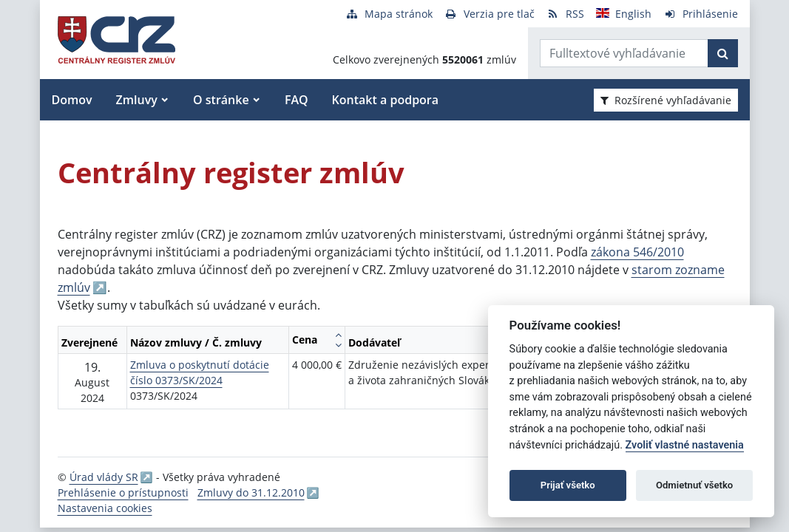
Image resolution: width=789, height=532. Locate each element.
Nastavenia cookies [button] (105, 508)
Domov (72, 100)
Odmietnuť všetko (694, 485)
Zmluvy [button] (137, 100)
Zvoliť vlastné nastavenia (685, 445)
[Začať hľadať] (723, 53)
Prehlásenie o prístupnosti (123, 492)
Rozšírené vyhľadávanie (666, 100)
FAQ (297, 100)
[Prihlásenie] (701, 14)
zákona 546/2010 (637, 252)
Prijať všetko (568, 485)
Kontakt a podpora (385, 100)
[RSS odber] (565, 14)
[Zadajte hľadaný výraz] (624, 53)
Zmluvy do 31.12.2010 (251, 492)
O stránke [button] (221, 100)
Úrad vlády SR (104, 477)
